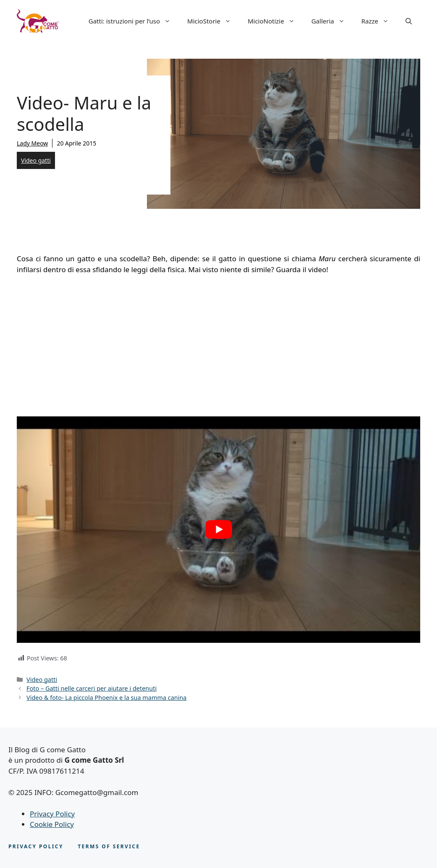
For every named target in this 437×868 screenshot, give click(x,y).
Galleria (332, 21)
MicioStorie (213, 21)
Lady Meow (32, 143)
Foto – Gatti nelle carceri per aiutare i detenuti (92, 688)
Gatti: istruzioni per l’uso (134, 21)
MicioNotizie (275, 21)
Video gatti (36, 160)
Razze (379, 21)
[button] (409, 21)
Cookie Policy (52, 824)
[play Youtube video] (218, 530)
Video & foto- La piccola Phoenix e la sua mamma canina (106, 698)
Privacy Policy (52, 814)
